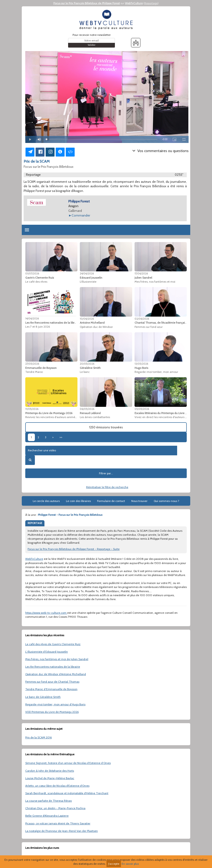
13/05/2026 (141, 364)
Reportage (151, 3)
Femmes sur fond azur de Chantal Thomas (52, 682)
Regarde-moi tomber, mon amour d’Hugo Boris (55, 704)
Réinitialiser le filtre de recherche (107, 487)
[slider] (102, 139)
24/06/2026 (87, 273)
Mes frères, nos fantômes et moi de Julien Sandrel (57, 659)
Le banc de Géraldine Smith (43, 697)
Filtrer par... (106, 473)
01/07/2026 (32, 273)
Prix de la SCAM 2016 (38, 737)
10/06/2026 (87, 319)
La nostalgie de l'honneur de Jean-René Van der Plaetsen (62, 831)
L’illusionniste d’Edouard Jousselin (47, 652)
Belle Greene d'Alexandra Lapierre (47, 816)
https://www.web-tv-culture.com (46, 613)
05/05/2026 (142, 409)
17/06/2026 (141, 273)
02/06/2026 (142, 319)
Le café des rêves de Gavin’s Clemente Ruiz (53, 644)
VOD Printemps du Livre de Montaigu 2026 (52, 712)
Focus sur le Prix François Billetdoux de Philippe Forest (87, 3)
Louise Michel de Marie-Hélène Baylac (50, 778)
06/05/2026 (87, 409)
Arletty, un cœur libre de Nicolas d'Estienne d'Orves (57, 786)
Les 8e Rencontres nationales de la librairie (53, 667)
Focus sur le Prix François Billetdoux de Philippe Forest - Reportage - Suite (74, 549)
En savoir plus (130, 864)
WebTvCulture (134, 3)
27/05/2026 (32, 364)
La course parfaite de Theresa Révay (49, 801)
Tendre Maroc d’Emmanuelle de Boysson (51, 689)
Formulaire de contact (111, 501)
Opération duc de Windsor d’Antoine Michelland (56, 674)
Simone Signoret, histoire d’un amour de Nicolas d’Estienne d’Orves (68, 763)
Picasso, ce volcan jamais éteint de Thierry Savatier (58, 823)
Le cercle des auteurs (46, 501)
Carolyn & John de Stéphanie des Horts (50, 771)
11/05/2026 (32, 409)
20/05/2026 (87, 364)
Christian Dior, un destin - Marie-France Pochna (55, 808)
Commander (81, 215)
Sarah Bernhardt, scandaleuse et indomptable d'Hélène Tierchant (67, 793)
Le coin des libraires (78, 501)
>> (61, 437)
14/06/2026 (32, 318)
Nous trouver (139, 501)
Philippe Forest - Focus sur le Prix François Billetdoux (70, 515)
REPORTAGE (35, 523)
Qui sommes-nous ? (166, 501)
